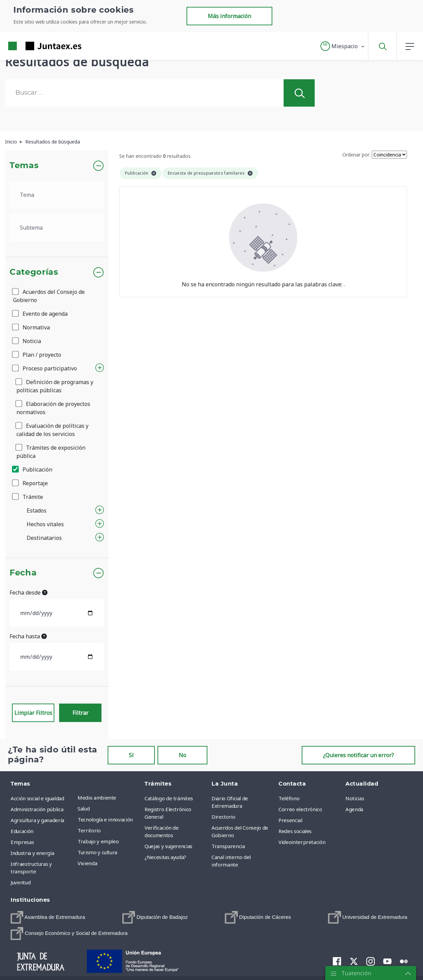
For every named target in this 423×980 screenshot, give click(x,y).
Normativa (31, 327)
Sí (131, 755)
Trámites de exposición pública (51, 452)
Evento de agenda (40, 314)
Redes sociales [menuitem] (295, 831)
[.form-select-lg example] (57, 195)
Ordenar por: (356, 155)
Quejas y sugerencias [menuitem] (168, 846)
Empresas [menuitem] (22, 842)
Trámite (28, 497)
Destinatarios (44, 538)
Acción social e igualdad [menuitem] (37, 798)
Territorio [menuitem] (89, 830)
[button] (343, 46)
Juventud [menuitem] (21, 882)
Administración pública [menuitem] (37, 809)
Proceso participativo (45, 368)
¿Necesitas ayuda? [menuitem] (165, 857)
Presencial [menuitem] (290, 820)
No (182, 755)
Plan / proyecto (37, 355)
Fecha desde (29, 593)
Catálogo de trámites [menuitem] (169, 798)
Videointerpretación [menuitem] (302, 842)
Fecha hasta (28, 636)
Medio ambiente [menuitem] (97, 798)
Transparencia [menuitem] (228, 846)
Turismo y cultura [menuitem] (97, 852)
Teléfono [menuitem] (289, 798)
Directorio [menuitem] (223, 817)
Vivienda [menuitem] (87, 863)
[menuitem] (48, 917)
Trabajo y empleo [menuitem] (98, 841)
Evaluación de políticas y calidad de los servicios (52, 430)
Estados (37, 511)
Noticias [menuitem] (355, 798)
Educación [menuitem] (22, 831)
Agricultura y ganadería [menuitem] (37, 820)
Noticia (27, 341)
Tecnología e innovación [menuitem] (105, 819)
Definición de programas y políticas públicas (55, 386)
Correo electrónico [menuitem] (300, 809)
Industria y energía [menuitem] (32, 853)
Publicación (33, 469)
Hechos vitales (45, 524)
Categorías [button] (34, 272)
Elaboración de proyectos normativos (53, 408)
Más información (229, 16)
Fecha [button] (23, 573)
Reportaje (30, 483)
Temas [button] (24, 166)
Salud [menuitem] (84, 808)
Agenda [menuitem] (354, 809)
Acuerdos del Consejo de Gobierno (49, 296)
